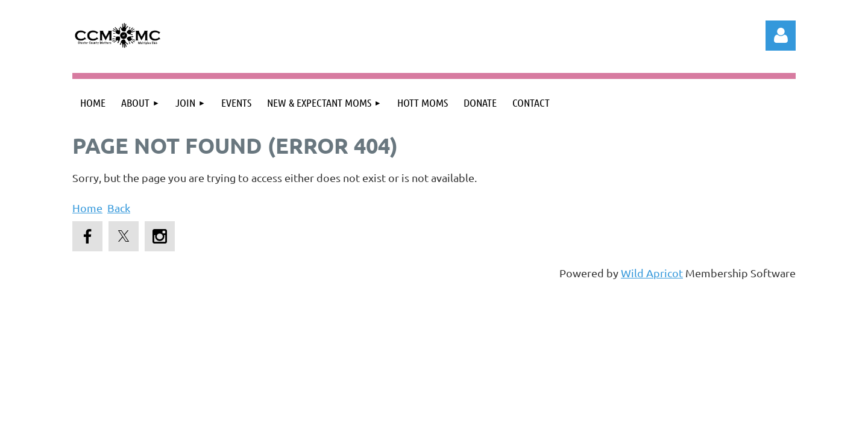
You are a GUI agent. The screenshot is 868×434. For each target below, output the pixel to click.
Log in (781, 36)
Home (87, 208)
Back (119, 208)
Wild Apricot (652, 273)
